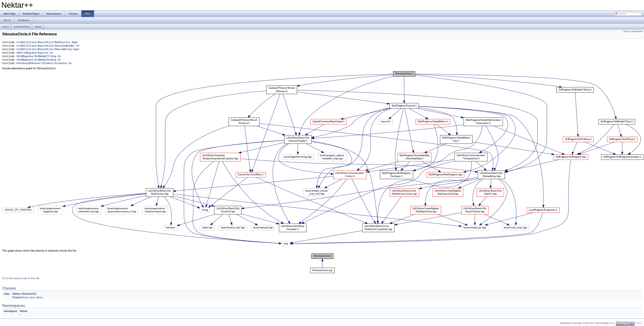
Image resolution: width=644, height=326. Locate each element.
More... (40, 297)
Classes (627, 31)
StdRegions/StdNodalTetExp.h (39, 60)
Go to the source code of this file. (21, 278)
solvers (6, 27)
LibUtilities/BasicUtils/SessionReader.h (48, 46)
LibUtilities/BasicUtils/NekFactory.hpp (47, 42)
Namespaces (637, 31)
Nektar (24, 311)
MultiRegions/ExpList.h (35, 53)
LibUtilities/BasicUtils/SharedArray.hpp (48, 49)
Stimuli (38, 27)
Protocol (17, 297)
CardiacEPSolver (22, 27)
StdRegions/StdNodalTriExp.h (39, 56)
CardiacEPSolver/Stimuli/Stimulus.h (44, 63)
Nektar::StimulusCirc (25, 294)
